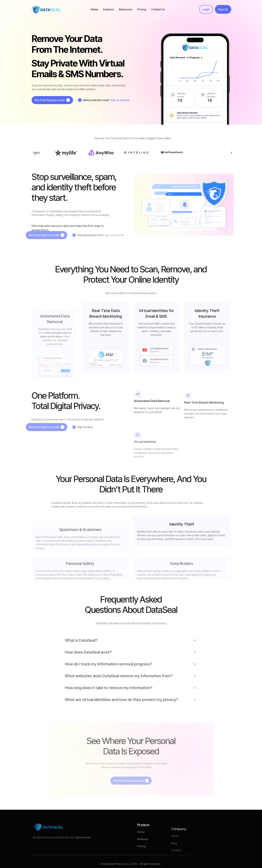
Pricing (142, 9)
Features (143, 848)
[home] (46, 9)
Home (94, 9)
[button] (109, 9)
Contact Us (158, 9)
